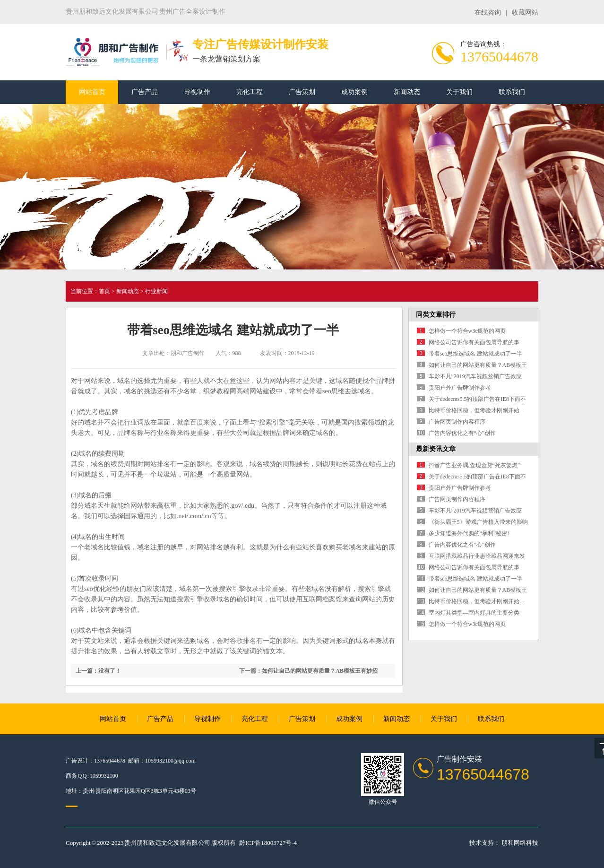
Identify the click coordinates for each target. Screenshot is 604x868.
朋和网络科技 (520, 843)
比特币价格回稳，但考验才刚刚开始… (477, 410)
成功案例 (354, 92)
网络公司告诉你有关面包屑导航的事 (474, 342)
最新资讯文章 (436, 449)
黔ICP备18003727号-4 (268, 843)
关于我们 (459, 92)
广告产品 (145, 92)
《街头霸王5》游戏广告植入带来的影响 (478, 522)
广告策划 (302, 92)
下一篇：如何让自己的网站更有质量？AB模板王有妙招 (308, 671)
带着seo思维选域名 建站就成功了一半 (476, 354)
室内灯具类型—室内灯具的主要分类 (474, 613)
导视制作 (197, 92)
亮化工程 (250, 92)
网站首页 (92, 92)
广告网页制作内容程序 (457, 422)
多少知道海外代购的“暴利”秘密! (469, 533)
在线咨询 (488, 13)
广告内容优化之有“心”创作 (462, 433)
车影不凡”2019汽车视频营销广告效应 (475, 376)
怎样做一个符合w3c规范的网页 (467, 331)
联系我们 (512, 92)
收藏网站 (525, 13)
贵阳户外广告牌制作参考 (460, 388)
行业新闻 (156, 291)
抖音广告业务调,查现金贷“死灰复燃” (475, 465)
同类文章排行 (436, 315)
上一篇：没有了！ (98, 671)
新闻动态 (407, 92)
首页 (104, 291)
